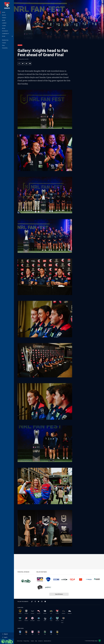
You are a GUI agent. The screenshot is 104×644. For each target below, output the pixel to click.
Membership (5, 40)
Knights (20, 45)
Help (36, 641)
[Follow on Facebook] (35, 601)
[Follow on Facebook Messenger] (45, 601)
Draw (4, 20)
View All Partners (59, 594)
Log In (5, 637)
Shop (3, 45)
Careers (32, 641)
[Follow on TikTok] (32, 601)
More (7, 36)
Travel (4, 18)
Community (6, 34)
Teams (4, 26)
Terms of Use (20, 641)
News (4, 12)
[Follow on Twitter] (39, 601)
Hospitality (5, 48)
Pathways (5, 31)
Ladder (4, 23)
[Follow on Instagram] (42, 601)
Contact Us (40, 641)
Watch (4, 15)
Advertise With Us (47, 641)
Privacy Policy (26, 641)
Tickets (4, 43)
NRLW (4, 28)
